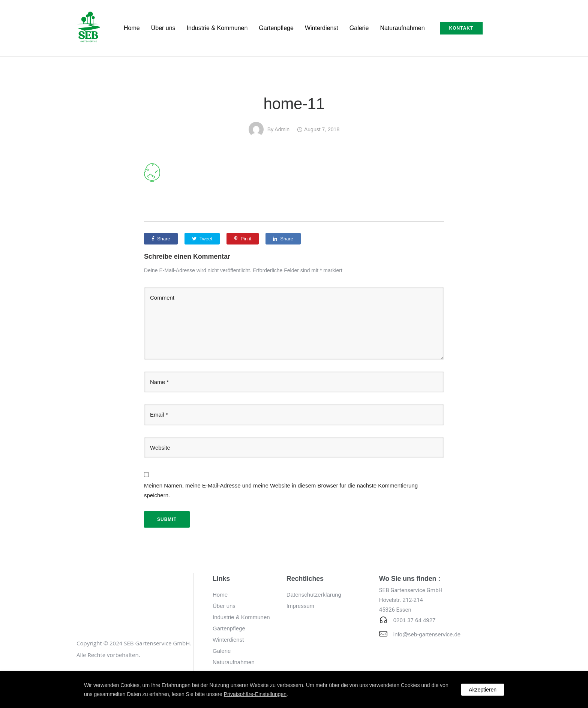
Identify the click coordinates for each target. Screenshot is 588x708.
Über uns (163, 28)
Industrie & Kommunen (217, 28)
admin (282, 129)
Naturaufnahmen (402, 28)
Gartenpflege (276, 28)
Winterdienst (322, 28)
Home (132, 28)
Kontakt (461, 28)
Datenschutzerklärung (314, 595)
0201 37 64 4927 (415, 620)
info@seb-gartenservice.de (427, 634)
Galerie (359, 28)
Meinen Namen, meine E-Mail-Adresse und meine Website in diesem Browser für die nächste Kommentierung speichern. (281, 490)
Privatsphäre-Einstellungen (255, 694)
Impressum (300, 606)
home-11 (294, 104)
